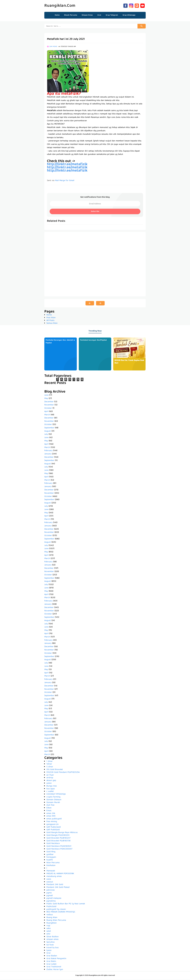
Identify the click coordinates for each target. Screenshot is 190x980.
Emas (49, 811)
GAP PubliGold (53, 830)
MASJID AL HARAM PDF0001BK (60, 874)
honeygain (51, 858)
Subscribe (95, 212)
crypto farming (53, 797)
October (48, 409)
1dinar (49, 764)
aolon (49, 784)
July (46, 435)
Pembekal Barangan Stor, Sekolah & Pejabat (60, 342)
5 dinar (50, 767)
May (46, 399)
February (48, 451)
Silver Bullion (53, 937)
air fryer (50, 776)
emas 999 (51, 817)
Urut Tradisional (54, 967)
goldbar (50, 855)
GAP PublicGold (54, 828)
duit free (50, 806)
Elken (49, 808)
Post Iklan (51, 318)
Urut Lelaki (51, 965)
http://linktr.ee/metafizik (67, 171)
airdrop (50, 778)
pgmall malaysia (54, 899)
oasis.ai (50, 882)
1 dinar (50, 762)
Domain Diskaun (54, 800)
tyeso (49, 951)
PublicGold (51, 907)
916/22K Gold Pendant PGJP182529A (63, 773)
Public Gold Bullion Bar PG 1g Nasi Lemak (66, 904)
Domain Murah (53, 803)
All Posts (50, 321)
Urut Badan (52, 956)
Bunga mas (52, 786)
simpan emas (52, 940)
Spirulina (50, 943)
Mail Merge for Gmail (65, 181)
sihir (48, 934)
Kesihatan (51, 866)
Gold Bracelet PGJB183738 (58, 841)
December (49, 402)
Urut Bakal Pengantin (56, 959)
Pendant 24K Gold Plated (58, 888)
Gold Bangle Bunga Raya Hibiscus (62, 833)
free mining (52, 822)
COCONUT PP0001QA (56, 795)
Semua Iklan (52, 324)
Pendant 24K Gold (55, 885)
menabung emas (54, 877)
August (48, 432)
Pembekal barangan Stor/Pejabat (93, 341)
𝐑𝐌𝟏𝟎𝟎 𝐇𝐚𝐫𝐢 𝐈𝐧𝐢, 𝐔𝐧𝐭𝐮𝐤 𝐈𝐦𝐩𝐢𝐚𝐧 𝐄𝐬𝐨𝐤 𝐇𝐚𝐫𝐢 (129, 362)
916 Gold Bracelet (55, 770)
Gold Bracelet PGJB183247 (58, 839)
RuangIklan (52, 923)
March (47, 415)
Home (57, 15)
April (46, 412)
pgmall (50, 896)
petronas (51, 891)
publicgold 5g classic (56, 910)
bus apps (51, 789)
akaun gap (51, 781)
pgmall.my (51, 901)
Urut (48, 954)
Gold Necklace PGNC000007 (59, 849)
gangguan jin (53, 825)
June (46, 396)
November (49, 405)
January (48, 454)
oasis (49, 880)
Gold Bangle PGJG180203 (58, 836)
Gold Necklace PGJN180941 (59, 847)
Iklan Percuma (53, 863)
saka (48, 929)
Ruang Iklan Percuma (56, 921)
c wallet (50, 792)
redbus (50, 915)
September (49, 428)
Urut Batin (51, 962)
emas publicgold (54, 819)
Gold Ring (51, 852)
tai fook (50, 945)
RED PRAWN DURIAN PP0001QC (61, 912)
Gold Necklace (53, 844)
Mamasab (51, 871)
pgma (49, 893)
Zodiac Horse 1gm (55, 970)
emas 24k (51, 814)
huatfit (50, 860)
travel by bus (53, 948)
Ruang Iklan (52, 918)
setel (49, 932)
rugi (48, 926)
